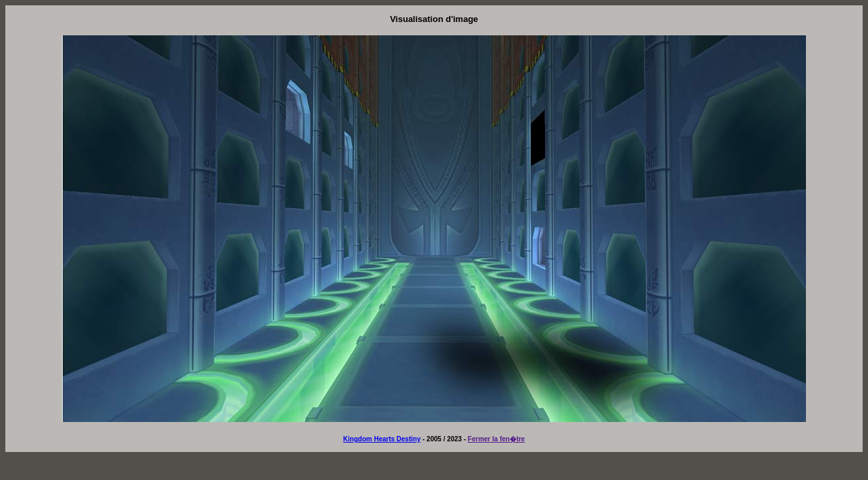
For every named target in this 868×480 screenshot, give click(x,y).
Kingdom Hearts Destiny (382, 439)
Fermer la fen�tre (496, 439)
